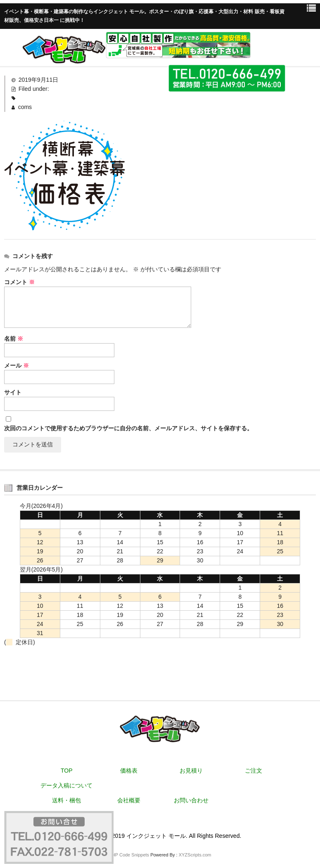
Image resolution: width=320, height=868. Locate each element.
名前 (14, 339)
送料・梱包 (66, 800)
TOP (67, 771)
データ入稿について (66, 785)
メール (17, 365)
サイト (13, 392)
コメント (19, 282)
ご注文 (254, 771)
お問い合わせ (191, 800)
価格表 (129, 771)
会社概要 (129, 800)
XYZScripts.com (195, 855)
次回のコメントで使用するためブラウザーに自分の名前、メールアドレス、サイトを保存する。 (128, 428)
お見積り (191, 771)
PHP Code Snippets (129, 855)
